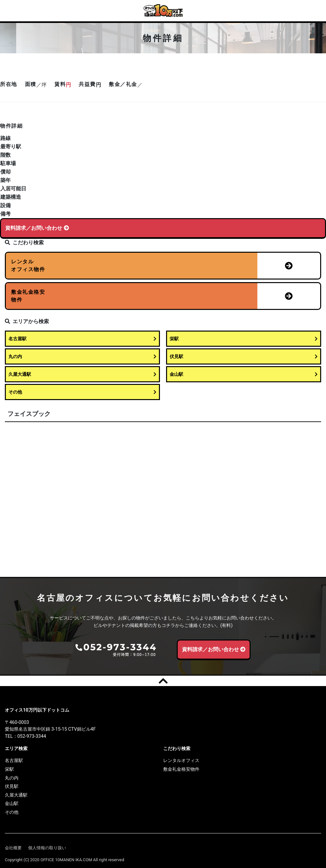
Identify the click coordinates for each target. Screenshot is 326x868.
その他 (82, 392)
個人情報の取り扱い (47, 847)
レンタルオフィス (181, 761)
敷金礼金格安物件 (181, 769)
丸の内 (82, 357)
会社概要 (13, 847)
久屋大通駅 (82, 374)
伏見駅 (244, 357)
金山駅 (244, 374)
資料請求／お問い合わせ (37, 228)
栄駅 (244, 339)
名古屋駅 (82, 339)
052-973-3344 (32, 736)
